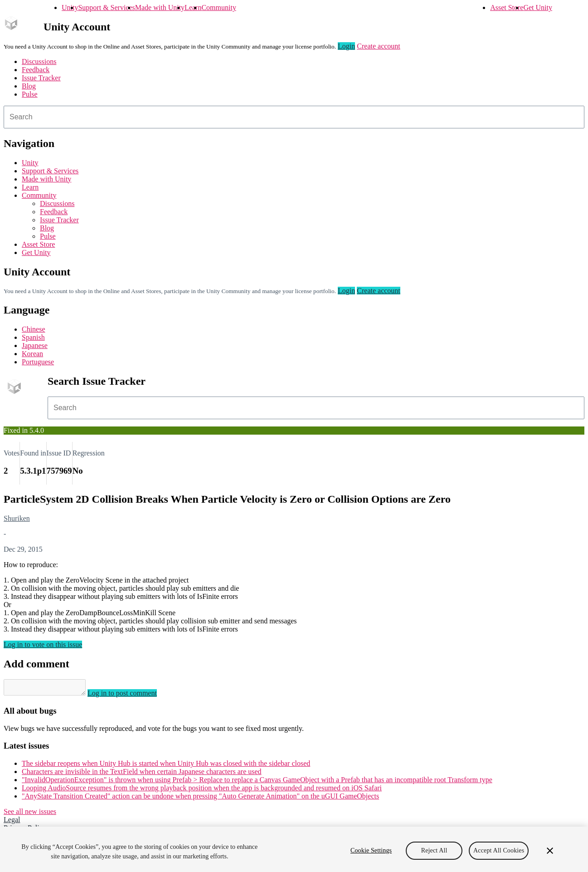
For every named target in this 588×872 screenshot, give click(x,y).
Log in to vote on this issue (43, 644)
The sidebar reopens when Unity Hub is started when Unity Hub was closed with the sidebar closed (166, 766)
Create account (379, 46)
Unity (70, 7)
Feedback (36, 70)
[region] (294, 849)
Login (346, 46)
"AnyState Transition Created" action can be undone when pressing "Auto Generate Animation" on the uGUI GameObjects (200, 799)
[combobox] (294, 117)
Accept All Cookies (499, 850)
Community (219, 7)
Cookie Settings (371, 850)
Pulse (30, 94)
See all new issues (30, 814)
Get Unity (538, 7)
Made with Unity (160, 7)
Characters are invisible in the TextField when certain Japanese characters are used (142, 774)
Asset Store (507, 7)
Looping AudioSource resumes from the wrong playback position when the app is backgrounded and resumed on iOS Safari (202, 791)
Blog (29, 86)
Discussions (39, 61)
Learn (193, 7)
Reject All (434, 850)
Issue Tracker (41, 78)
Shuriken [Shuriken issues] (17, 518)
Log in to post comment (131, 696)
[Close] (550, 851)
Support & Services (106, 7)
